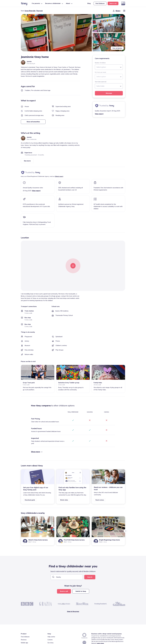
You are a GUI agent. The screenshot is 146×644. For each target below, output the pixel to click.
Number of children (100, 63)
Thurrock (39, 11)
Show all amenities (33, 122)
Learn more (100, 643)
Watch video (64, 500)
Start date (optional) (101, 82)
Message (109, 93)
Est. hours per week (100, 72)
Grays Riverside (30, 11)
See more (27, 161)
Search (90, 577)
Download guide (30, 500)
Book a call (113, 3)
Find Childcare (100, 3)
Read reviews (100, 500)
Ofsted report (59, 176)
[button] (56, 33)
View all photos (117, 48)
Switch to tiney (81, 591)
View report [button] (99, 114)
